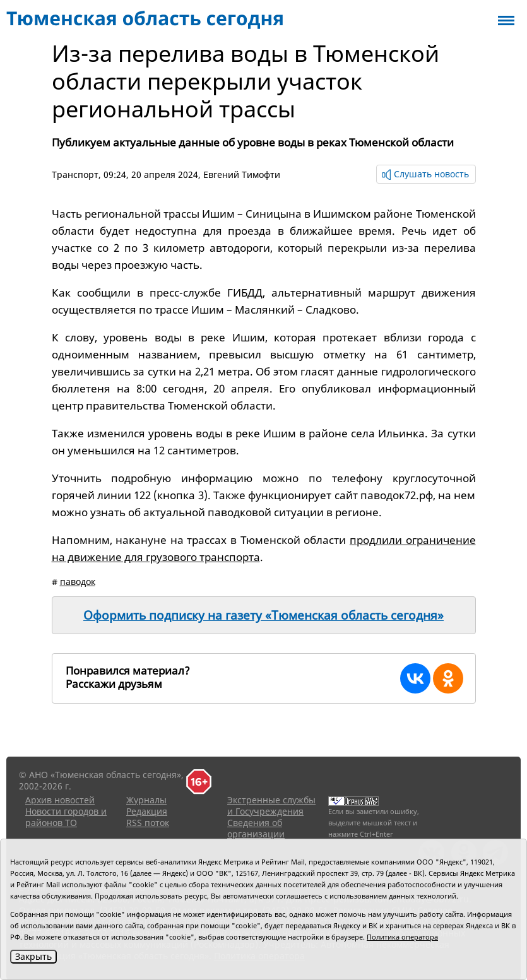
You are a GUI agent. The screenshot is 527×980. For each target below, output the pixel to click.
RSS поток (148, 823)
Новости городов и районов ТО (66, 817)
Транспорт (75, 174)
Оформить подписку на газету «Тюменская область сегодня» (263, 615)
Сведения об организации (256, 828)
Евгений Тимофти (242, 174)
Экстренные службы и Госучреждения (271, 806)
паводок (78, 582)
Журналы (146, 800)
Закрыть (33, 956)
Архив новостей (60, 800)
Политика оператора (402, 937)
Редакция (147, 811)
